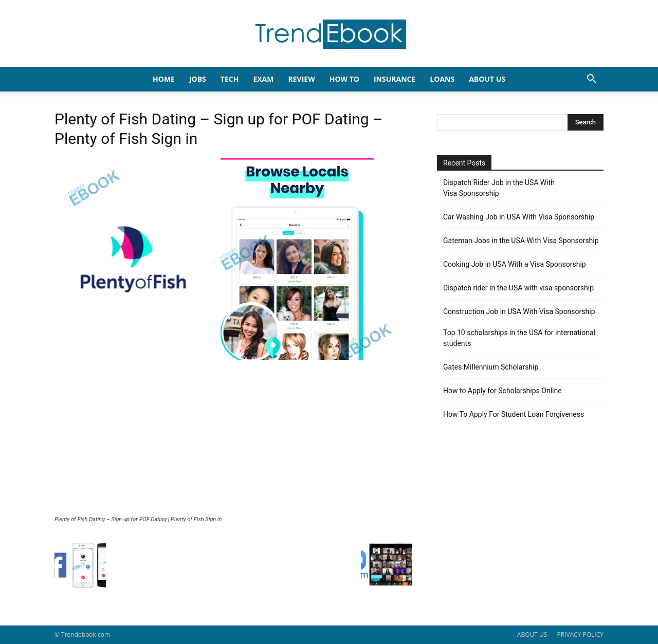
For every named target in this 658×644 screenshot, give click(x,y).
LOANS (442, 79)
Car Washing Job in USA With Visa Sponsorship (519, 217)
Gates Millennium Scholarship (491, 367)
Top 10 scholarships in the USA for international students (519, 338)
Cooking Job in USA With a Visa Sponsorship (515, 264)
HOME (164, 79)
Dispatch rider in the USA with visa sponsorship (518, 288)
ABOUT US (532, 634)
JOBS (198, 79)
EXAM (263, 79)
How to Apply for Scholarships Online (502, 391)
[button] (591, 80)
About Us (487, 79)
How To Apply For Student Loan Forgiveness (514, 414)
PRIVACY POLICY (580, 634)
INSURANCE (395, 79)
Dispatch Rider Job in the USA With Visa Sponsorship (499, 188)
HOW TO (344, 79)
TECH (230, 79)
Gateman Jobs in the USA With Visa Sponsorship (521, 241)
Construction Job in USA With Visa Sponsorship (519, 311)
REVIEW (301, 79)
